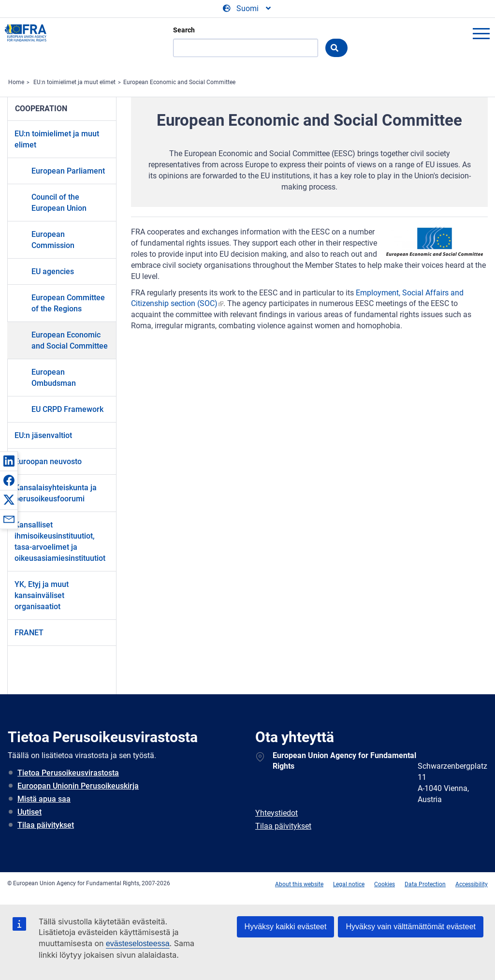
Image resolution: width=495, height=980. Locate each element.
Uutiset (29, 812)
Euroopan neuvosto (48, 461)
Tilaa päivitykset (46, 825)
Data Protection (425, 884)
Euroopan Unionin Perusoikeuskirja (78, 786)
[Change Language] (247, 9)
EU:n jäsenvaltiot (43, 435)
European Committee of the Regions (68, 303)
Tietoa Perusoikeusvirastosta (68, 773)
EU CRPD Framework (67, 409)
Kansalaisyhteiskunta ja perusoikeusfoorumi (56, 493)
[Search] (246, 48)
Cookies (385, 884)
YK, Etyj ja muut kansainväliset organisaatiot (42, 595)
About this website (299, 884)
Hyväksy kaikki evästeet (286, 927)
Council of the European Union (59, 203)
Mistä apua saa (44, 799)
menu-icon (481, 33)
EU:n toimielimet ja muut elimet (74, 82)
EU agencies (53, 271)
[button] (9, 461)
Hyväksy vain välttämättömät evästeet (411, 927)
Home (16, 82)
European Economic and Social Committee (179, 82)
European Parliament (68, 171)
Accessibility (472, 884)
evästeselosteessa (138, 943)
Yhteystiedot (277, 813)
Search (184, 30)
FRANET (29, 633)
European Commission (53, 240)
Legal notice (349, 884)
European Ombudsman (54, 378)
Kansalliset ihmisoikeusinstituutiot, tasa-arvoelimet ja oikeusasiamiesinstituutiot (60, 541)
